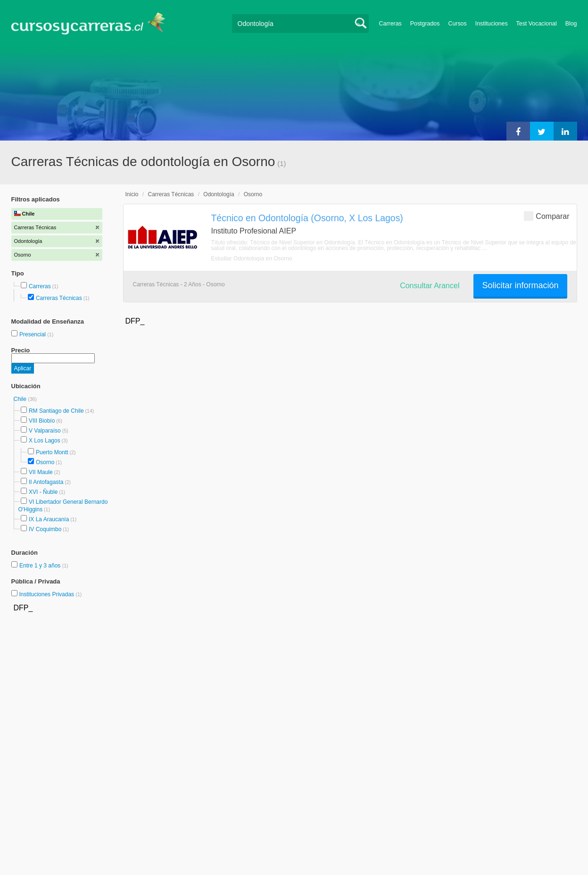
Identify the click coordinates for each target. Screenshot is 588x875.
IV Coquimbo (45, 529)
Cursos (457, 24)
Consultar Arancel (430, 286)
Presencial (33, 334)
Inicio (132, 194)
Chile (21, 399)
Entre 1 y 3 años (41, 566)
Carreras (390, 24)
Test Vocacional (537, 24)
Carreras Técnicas (59, 298)
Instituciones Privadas (50, 594)
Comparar (547, 216)
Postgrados (425, 24)
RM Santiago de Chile (56, 411)
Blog (571, 24)
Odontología (219, 194)
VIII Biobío (42, 421)
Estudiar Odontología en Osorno (252, 258)
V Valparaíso (45, 431)
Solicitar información (520, 285)
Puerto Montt (52, 452)
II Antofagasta (46, 482)
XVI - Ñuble (43, 492)
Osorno (45, 462)
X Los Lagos (45, 441)
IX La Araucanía (49, 519)
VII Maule (41, 472)
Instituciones (492, 24)
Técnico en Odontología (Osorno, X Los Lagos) (307, 218)
